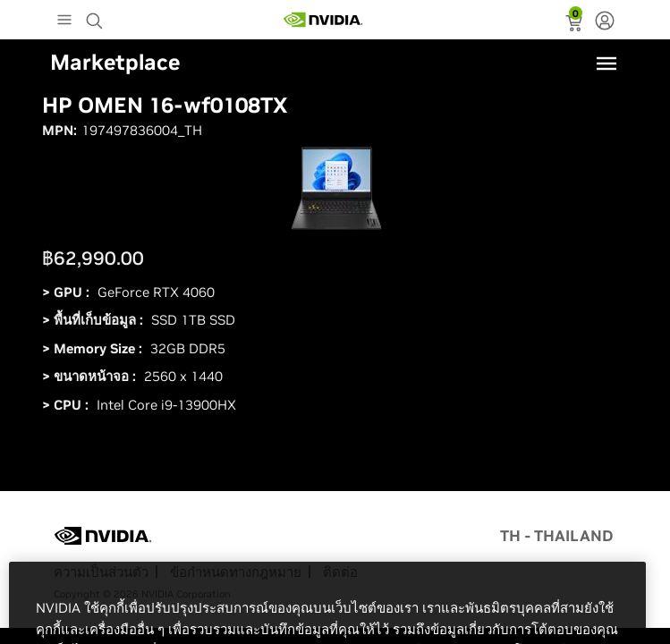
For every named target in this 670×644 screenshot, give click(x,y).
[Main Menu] (64, 21)
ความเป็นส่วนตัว (101, 572)
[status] (576, 25)
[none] (605, 22)
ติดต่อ (340, 572)
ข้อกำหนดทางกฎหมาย (236, 572)
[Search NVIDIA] (97, 16)
